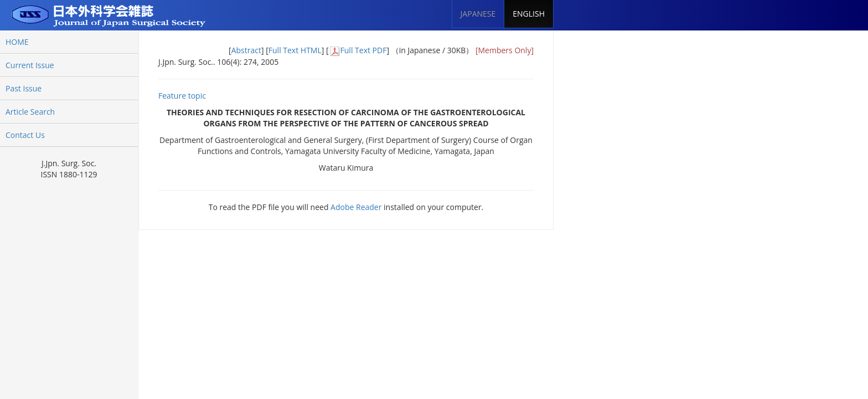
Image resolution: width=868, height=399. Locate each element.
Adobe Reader (356, 207)
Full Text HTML (295, 50)
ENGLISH (529, 14)
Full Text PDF (364, 50)
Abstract (246, 50)
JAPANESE (478, 14)
